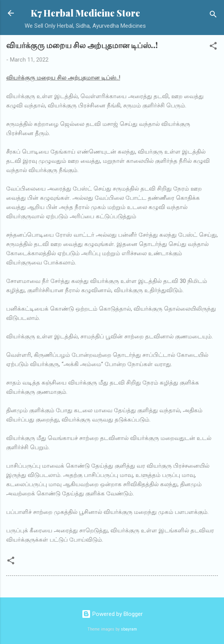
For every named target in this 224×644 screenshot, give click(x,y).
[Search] (213, 16)
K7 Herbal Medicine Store (85, 13)
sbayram (129, 629)
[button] (213, 47)
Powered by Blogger (112, 614)
